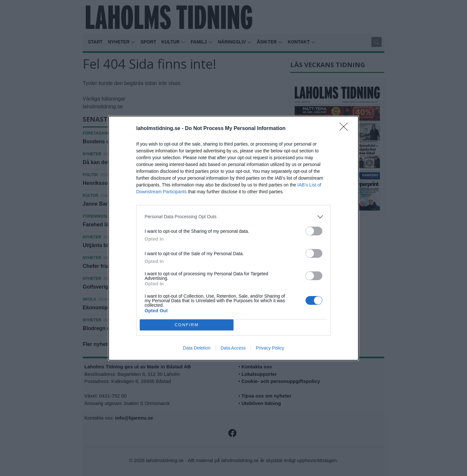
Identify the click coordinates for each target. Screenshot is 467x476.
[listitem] (233, 217)
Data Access (233, 348)
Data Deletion (197, 348)
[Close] (346, 129)
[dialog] (233, 238)
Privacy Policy (270, 348)
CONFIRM (187, 325)
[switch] (314, 231)
